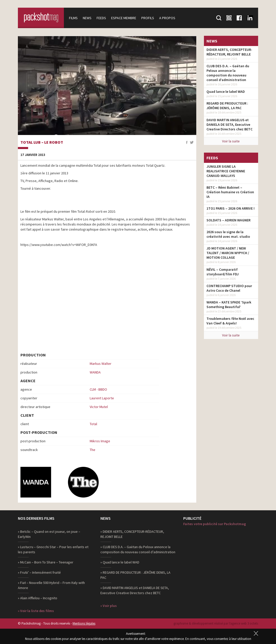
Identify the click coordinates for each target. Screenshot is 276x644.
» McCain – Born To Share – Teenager (46, 562)
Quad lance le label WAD (226, 92)
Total (93, 424)
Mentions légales (84, 623)
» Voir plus (109, 606)
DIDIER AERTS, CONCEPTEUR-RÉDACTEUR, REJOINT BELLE (229, 52)
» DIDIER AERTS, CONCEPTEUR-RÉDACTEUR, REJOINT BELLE (132, 534)
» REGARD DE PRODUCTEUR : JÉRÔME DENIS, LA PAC (135, 575)
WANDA (95, 372)
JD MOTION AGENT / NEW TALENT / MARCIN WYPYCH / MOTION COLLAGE (228, 253)
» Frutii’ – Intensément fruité (39, 572)
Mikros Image (100, 441)
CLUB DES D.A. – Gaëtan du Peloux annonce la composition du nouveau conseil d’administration (228, 73)
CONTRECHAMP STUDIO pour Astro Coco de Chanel (229, 288)
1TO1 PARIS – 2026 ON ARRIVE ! (231, 208)
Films (73, 18)
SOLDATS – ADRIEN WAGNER (228, 220)
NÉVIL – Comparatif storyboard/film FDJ (223, 272)
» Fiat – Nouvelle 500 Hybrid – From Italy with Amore (51, 585)
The (93, 450)
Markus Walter (101, 364)
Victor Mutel (99, 407)
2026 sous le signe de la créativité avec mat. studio (228, 234)
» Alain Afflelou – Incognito (38, 598)
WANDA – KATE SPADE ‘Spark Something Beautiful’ (229, 304)
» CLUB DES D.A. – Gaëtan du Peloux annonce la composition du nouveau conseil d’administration (138, 549)
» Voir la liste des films (36, 611)
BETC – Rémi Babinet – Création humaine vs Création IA (230, 192)
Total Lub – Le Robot (42, 142)
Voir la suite (231, 141)
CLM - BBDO (98, 389)
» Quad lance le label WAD (120, 562)
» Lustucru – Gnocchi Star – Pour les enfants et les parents (53, 549)
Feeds (101, 18)
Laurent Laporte (102, 398)
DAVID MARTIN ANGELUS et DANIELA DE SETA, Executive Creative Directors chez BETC (229, 125)
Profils (148, 18)
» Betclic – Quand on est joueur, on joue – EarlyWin (49, 534)
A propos (167, 18)
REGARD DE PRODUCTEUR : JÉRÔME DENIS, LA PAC (227, 106)
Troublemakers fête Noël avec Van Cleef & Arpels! (230, 321)
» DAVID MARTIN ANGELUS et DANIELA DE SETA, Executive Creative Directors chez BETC (135, 590)
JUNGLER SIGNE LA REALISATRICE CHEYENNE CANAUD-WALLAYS (226, 171)
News (87, 18)
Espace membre (124, 18)
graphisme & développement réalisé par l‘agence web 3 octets (216, 623)
